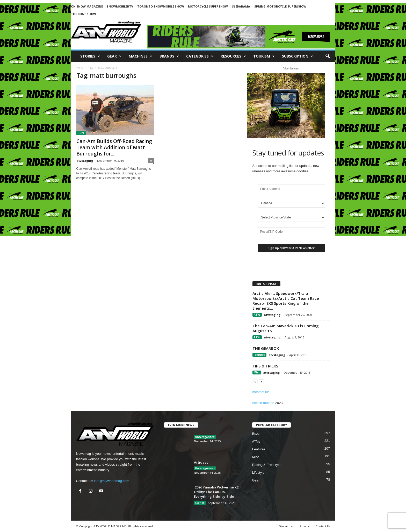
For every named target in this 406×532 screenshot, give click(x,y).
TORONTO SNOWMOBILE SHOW (161, 6)
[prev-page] (255, 382)
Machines (140, 56)
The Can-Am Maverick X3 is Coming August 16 (286, 328)
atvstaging (85, 161)
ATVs (257, 315)
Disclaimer (286, 526)
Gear (114, 56)
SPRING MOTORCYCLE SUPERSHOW (280, 6)
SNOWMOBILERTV (120, 6)
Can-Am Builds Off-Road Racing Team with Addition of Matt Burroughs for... (114, 147)
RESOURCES (233, 56)
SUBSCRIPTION (298, 56)
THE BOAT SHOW (84, 14)
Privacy (305, 526)
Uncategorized (205, 437)
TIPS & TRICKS (265, 366)
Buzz (81, 133)
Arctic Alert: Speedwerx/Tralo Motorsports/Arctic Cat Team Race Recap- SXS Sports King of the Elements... (286, 301)
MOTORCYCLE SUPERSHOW (208, 6)
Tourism (264, 56)
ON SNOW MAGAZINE (87, 6)
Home (80, 68)
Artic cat (201, 462)
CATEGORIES (200, 56)
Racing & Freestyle (266, 465)
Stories (90, 56)
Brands (169, 56)
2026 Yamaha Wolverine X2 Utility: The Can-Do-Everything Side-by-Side (216, 492)
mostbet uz (261, 392)
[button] (328, 56)
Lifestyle (258, 473)
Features (259, 355)
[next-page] (261, 382)
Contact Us (323, 526)
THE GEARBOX (266, 348)
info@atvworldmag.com (112, 481)
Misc (257, 372)
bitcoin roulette (263, 403)
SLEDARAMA (241, 6)
